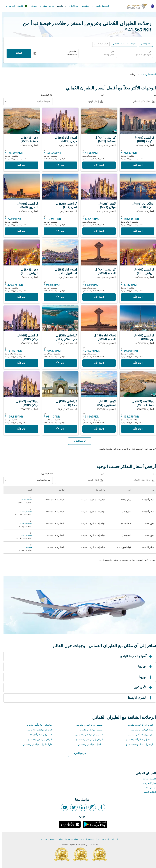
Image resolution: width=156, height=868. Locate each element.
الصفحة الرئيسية (147, 75)
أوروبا (145, 677)
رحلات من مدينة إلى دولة (67, 839)
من (148, 52)
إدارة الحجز (60, 6)
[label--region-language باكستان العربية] (15, 6)
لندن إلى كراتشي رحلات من (38, 730)
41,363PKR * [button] (136, 30)
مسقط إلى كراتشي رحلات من (88, 725)
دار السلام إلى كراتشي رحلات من (35, 745)
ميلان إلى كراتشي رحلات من (88, 745)
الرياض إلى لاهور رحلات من (38, 740)
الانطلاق (71, 52)
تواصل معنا (149, 788)
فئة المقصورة (45, 95)
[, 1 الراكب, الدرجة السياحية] (124, 44)
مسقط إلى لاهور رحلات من (89, 730)
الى (111, 52)
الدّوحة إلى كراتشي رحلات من (138, 725)
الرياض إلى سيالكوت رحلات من (138, 745)
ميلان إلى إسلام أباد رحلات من (37, 725)
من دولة (42, 839)
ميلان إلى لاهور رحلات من (141, 730)
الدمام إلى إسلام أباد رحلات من (37, 735)
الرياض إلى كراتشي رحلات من (88, 740)
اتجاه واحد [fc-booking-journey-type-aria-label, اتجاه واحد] (146, 44)
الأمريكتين (142, 688)
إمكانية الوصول (148, 792)
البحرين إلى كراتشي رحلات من (87, 735)
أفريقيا (144, 667)
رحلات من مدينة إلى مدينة (88, 839)
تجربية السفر (44, 6)
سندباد (32, 6)
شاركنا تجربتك (148, 783)
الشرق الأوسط (139, 698)
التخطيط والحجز (98, 6)
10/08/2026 (70, 55)
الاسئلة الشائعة (148, 779)
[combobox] (133, 55)
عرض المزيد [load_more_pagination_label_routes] (78, 753)
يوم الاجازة (72, 6)
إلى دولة (114, 839)
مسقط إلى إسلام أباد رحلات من (138, 740)
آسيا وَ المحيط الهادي (135, 656)
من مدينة (51, 839)
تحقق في (83, 6)
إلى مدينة (104, 839)
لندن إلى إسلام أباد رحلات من (139, 735)
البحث (17, 53)
